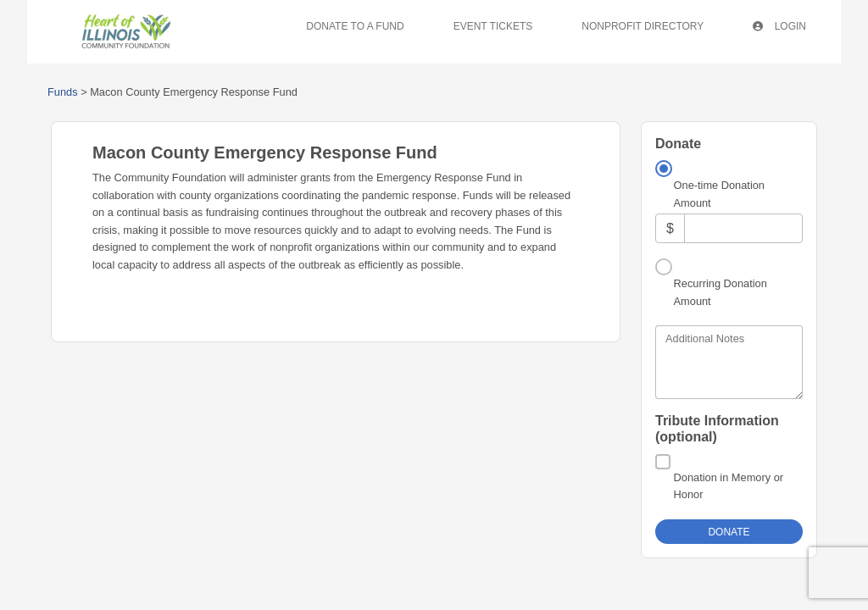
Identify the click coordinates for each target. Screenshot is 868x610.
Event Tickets (493, 26)
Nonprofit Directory (643, 26)
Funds (63, 92)
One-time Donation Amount (719, 194)
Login (779, 26)
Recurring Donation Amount (721, 249)
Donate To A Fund (355, 26)
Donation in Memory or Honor (729, 443)
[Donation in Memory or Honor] (663, 419)
